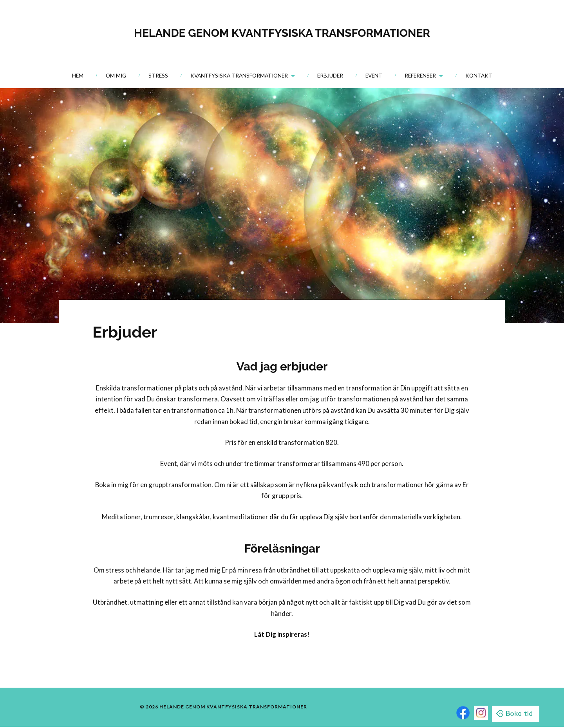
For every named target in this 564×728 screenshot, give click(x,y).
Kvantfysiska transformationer (239, 76)
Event (374, 76)
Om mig (116, 76)
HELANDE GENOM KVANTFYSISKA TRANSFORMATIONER (282, 32)
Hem (78, 76)
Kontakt (479, 76)
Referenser (420, 76)
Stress (158, 76)
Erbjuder (330, 76)
